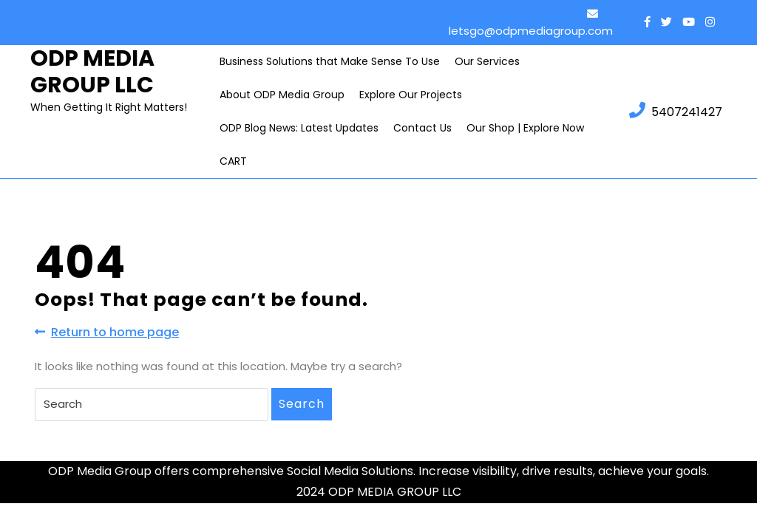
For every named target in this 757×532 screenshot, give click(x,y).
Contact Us (422, 128)
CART (233, 161)
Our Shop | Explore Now (525, 128)
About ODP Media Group (282, 95)
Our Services (487, 61)
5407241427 (676, 111)
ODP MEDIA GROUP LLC (92, 72)
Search (302, 404)
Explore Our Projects (411, 95)
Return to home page (107, 332)
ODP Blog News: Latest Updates (299, 128)
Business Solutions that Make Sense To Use (330, 61)
